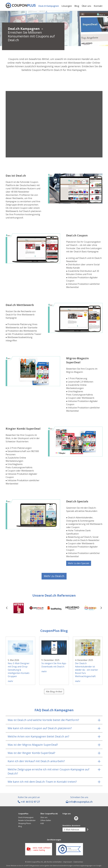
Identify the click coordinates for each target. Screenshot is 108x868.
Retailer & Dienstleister (27, 820)
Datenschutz (78, 862)
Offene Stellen (46, 820)
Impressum (68, 862)
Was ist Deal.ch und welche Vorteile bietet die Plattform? (43, 720)
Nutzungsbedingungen (85, 866)
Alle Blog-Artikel (54, 692)
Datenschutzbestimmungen (63, 866)
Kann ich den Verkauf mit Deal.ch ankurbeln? (36, 761)
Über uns (86, 6)
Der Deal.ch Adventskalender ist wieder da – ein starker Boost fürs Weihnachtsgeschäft (87, 670)
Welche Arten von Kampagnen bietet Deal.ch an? (38, 736)
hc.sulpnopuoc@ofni (81, 802)
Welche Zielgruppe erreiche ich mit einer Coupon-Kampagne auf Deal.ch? (48, 771)
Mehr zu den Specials (79, 563)
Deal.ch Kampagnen (49, 6)
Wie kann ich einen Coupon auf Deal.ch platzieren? (40, 728)
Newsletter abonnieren (71, 826)
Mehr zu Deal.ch (54, 576)
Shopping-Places (25, 823)
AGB (42, 823)
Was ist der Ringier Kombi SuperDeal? (31, 753)
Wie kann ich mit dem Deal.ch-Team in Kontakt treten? (42, 782)
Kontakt (98, 6)
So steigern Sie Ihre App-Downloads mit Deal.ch (54, 665)
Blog (77, 6)
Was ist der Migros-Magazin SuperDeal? (33, 745)
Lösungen (67, 6)
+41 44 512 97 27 (30, 802)
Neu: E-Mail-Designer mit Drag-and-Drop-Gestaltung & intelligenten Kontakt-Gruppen (19, 670)
